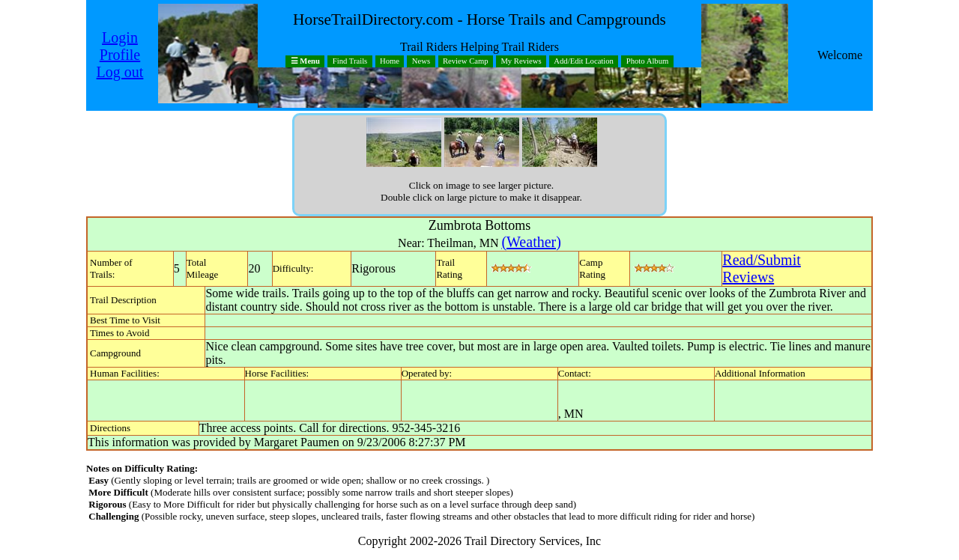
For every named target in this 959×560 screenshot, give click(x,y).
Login (120, 37)
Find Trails (350, 62)
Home (390, 62)
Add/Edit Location (584, 62)
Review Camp (466, 62)
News (421, 62)
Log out (120, 72)
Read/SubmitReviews (761, 268)
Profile (120, 55)
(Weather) (531, 242)
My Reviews (521, 62)
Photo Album (648, 62)
